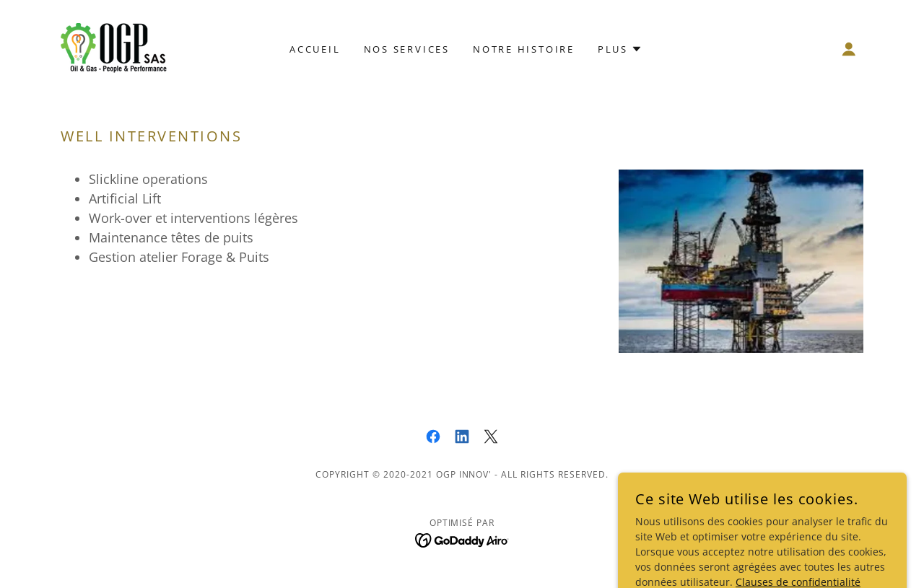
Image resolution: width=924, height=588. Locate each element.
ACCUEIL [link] (315, 49)
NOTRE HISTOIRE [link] (524, 49)
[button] (849, 49)
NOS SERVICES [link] (407, 49)
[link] (116, 47)
